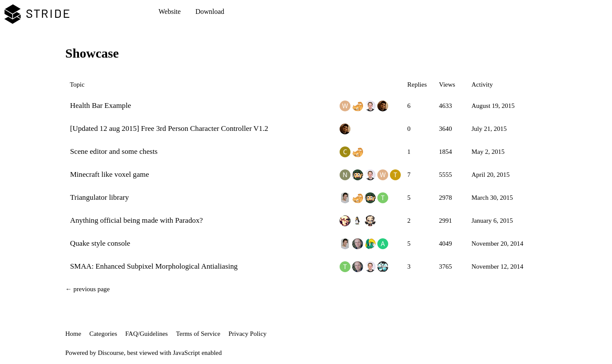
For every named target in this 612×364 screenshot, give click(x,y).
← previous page (88, 289)
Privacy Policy (248, 334)
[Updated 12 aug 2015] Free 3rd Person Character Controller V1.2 (169, 128)
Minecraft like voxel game (110, 174)
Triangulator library (100, 197)
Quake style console (100, 243)
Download (210, 11)
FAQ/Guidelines (147, 334)
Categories (103, 334)
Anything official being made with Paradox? (137, 220)
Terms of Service (198, 334)
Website (170, 11)
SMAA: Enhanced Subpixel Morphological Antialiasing (154, 266)
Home (74, 334)
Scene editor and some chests (114, 151)
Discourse (111, 353)
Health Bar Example (101, 106)
